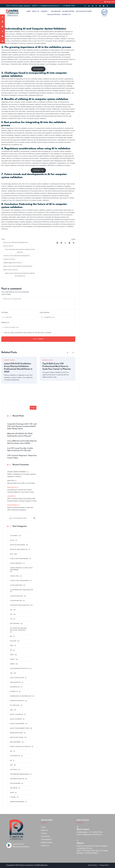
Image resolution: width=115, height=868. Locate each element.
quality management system (20, 728)
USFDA (12, 793)
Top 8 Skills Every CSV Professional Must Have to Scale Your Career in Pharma (57, 366)
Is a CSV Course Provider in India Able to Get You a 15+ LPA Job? (20, 449)
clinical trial (15, 576)
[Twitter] (104, 5)
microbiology (15, 687)
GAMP (12, 655)
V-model (13, 797)
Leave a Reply (6, 294)
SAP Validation (15, 756)
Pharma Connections (21, 847)
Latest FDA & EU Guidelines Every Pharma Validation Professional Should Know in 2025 (18, 368)
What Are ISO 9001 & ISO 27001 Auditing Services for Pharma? (20, 435)
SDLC (11, 765)
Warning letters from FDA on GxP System (21, 483)
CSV (11, 614)
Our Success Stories (84, 11)
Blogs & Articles (54, 14)
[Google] (107, 5)
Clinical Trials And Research (20, 581)
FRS (11, 650)
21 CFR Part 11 (14, 536)
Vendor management (17, 802)
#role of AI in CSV (8, 246)
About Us (36, 11)
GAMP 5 (12, 659)
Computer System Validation (20, 605)
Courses (45, 11)
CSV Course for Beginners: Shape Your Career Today (22, 457)
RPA (11, 751)
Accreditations (68, 11)
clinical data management (19, 559)
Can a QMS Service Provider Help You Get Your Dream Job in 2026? (22, 442)
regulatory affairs (17, 737)
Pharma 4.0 (14, 692)
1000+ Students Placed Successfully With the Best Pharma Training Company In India (22, 500)
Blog (12, 554)
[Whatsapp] (85, 5)
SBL (11, 760)
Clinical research (16, 563)
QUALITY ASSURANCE (16, 714)
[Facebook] (93, 5)
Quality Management (17, 724)
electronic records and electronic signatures (18, 629)
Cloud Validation (16, 601)
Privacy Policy (104, 865)
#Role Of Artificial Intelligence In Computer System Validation (20, 251)
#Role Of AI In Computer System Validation (15, 243)
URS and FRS (14, 788)
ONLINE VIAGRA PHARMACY (17, 472)
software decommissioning (20, 774)
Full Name (5, 312)
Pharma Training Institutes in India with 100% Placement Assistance (20, 509)
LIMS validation (15, 682)
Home (28, 11)
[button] (67, 353)
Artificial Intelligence (18, 545)
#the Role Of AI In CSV (9, 259)
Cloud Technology (17, 596)
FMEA (12, 646)
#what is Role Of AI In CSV (10, 270)
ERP (11, 636)
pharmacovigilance (17, 701)
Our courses (38, 69)
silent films (11, 481)
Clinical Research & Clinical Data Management (21, 569)
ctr (11, 619)
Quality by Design (16, 719)
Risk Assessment (15, 742)
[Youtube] (100, 5)
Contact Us (66, 14)
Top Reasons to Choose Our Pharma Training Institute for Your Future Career (21, 491)
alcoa (12, 540)
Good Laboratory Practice (19, 669)
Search (33, 408)
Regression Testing (16, 733)
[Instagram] (96, 5)
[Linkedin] (89, 5)
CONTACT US (38, 170)
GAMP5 (12, 664)
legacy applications (17, 678)
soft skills (14, 770)
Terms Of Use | (93, 865)
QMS (11, 710)
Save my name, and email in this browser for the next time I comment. (28, 333)
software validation (17, 779)
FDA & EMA (13, 641)
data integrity (15, 624)
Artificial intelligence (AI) (19, 549)
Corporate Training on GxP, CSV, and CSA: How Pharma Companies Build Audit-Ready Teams (22, 426)
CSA (11, 610)
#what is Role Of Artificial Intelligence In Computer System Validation (20, 275)
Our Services (56, 11)
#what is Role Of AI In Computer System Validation (18, 266)
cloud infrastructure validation (21, 590)
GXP (11, 673)
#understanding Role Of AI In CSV (13, 263)
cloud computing (16, 585)
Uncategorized (15, 783)
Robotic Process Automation (20, 747)
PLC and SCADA (15, 705)
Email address (44, 312)
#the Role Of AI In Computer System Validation (16, 256)
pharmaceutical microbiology (21, 696)
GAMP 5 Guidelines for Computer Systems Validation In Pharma (22, 475)
